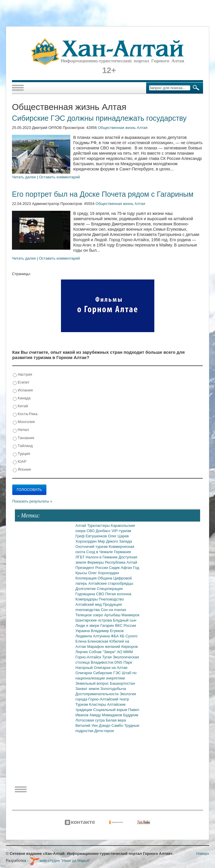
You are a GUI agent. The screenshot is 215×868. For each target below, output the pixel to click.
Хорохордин (87, 541)
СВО (91, 531)
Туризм (82, 704)
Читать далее (24, 177)
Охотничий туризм (92, 547)
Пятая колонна (118, 594)
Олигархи (84, 673)
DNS (119, 662)
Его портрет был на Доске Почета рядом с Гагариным (103, 194)
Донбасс (104, 531)
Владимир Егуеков (107, 631)
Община (106, 578)
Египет (21, 383)
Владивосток (103, 662)
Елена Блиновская (92, 641)
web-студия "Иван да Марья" (60, 861)
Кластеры (98, 704)
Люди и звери (88, 625)
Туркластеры (99, 526)
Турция (21, 454)
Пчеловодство (111, 599)
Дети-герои (104, 731)
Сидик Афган (121, 568)
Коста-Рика (25, 414)
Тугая (107, 657)
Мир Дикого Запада (115, 541)
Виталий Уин (87, 725)
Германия (122, 552)
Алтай (81, 526)
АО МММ (125, 652)
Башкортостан (123, 683)
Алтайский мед (89, 604)
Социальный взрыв (111, 710)
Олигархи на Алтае (111, 668)
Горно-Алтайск (89, 657)
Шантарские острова (94, 620)
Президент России (92, 568)
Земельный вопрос (93, 683)
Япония (22, 470)
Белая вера (116, 720)
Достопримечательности (98, 694)
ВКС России (125, 625)
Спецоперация (110, 589)
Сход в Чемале (100, 552)
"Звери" (110, 652)
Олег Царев (118, 536)
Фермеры (96, 562)
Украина (83, 631)
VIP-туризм (121, 531)
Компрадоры (87, 599)
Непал (21, 430)
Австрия (22, 375)
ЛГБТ (81, 557)
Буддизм (131, 715)
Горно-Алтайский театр (109, 699)
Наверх (203, 854)
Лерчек (82, 652)
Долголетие (86, 589)
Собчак (96, 652)
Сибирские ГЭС (107, 673)
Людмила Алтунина (93, 636)
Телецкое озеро (90, 615)
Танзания (23, 438)
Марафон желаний (104, 647)
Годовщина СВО (90, 594)
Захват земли (88, 689)
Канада (22, 398)
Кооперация (87, 578)
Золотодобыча (113, 689)
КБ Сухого (129, 636)
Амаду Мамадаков (106, 715)
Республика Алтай (121, 562)
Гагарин (108, 625)
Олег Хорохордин (104, 573)
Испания (23, 390)
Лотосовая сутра (91, 720)
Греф (81, 536)
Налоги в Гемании (102, 557)
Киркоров (130, 647)
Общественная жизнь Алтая (123, 128)
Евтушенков (97, 536)
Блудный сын (125, 620)
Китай (20, 406)
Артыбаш (113, 615)
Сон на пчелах (113, 610)
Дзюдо (105, 725)
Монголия (24, 422)
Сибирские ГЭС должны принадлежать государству (99, 118)
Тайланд (23, 446)
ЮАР (20, 462)
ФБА (115, 636)
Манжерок (130, 615)
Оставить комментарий (60, 177)
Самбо (118, 725)
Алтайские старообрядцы (111, 583)
